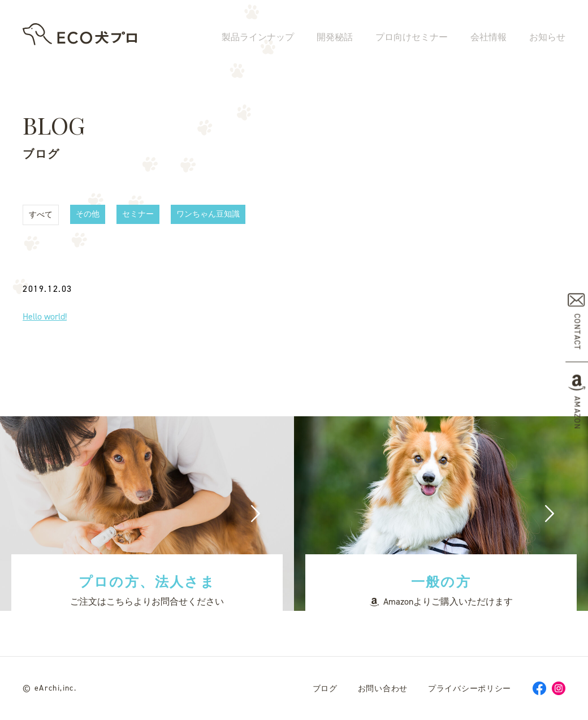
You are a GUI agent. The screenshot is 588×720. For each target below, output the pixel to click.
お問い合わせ (383, 689)
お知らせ (547, 38)
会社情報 (488, 38)
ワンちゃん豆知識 (208, 214)
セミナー (138, 214)
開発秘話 (335, 38)
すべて (41, 215)
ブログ (325, 689)
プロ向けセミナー (412, 38)
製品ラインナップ (258, 38)
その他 (88, 214)
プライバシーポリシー (470, 689)
